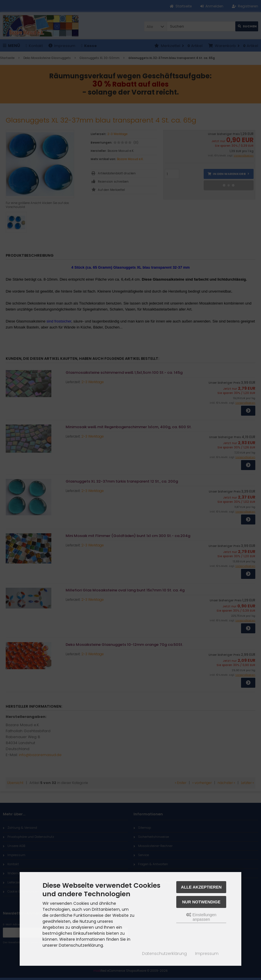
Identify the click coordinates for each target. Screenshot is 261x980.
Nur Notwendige (201, 902)
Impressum (207, 954)
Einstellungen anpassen (201, 917)
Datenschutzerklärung (164, 954)
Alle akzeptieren (201, 887)
